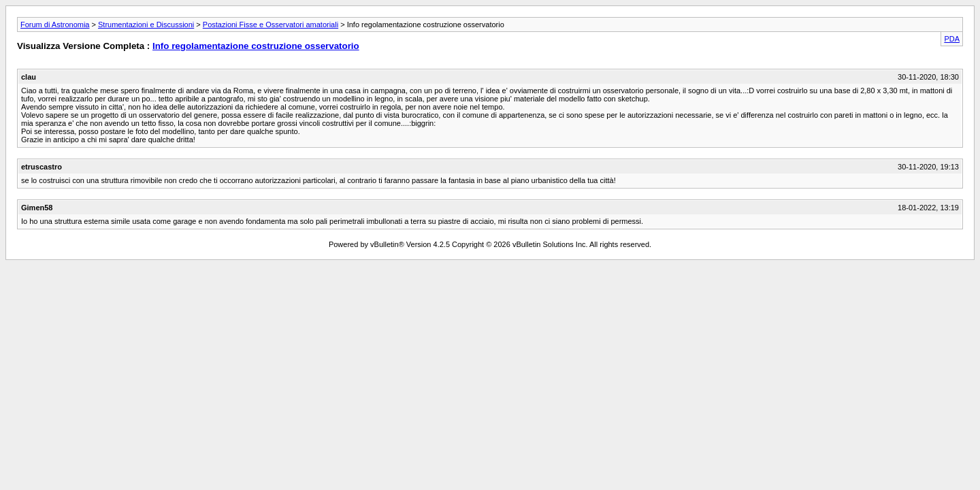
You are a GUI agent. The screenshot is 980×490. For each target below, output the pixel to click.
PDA (952, 39)
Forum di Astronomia (55, 24)
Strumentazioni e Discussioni (146, 24)
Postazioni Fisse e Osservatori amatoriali (271, 24)
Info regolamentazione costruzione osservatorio (256, 46)
